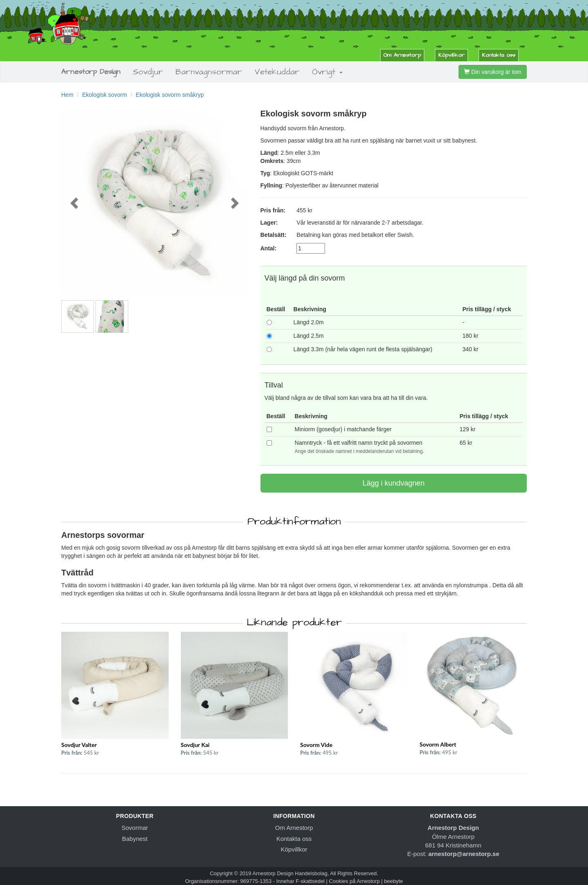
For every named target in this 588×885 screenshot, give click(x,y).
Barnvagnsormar (209, 72)
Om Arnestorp (402, 55)
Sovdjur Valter (79, 745)
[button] (75, 203)
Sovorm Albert (438, 744)
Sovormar (135, 828)
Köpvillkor (451, 55)
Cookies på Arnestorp (354, 881)
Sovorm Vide (316, 745)
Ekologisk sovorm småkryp (170, 95)
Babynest (135, 839)
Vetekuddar (277, 72)
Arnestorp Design (91, 72)
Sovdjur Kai (195, 745)
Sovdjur (148, 72)
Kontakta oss (499, 55)
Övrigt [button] (327, 72)
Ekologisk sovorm (105, 95)
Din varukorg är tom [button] (493, 72)
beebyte (394, 881)
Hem (67, 95)
